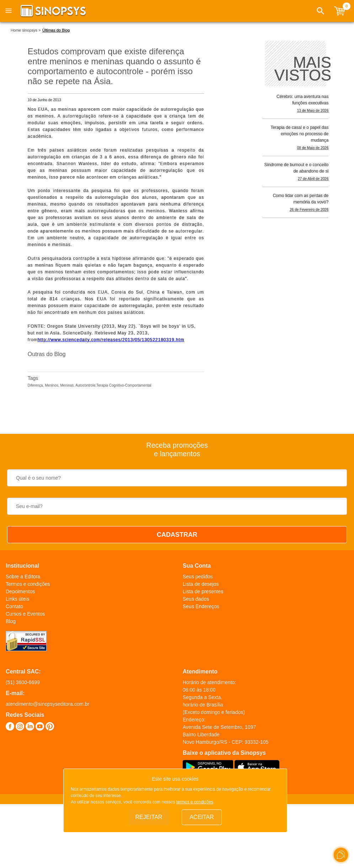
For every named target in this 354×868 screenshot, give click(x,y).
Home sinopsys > (26, 30)
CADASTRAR (177, 535)
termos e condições (195, 802)
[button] (321, 11)
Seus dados (196, 599)
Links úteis (17, 599)
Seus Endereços (201, 606)
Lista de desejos (201, 584)
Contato (14, 606)
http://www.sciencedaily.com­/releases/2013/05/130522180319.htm (111, 340)
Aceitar (202, 817)
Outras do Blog (47, 354)
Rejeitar (149, 817)
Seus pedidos (198, 577)
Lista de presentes (203, 591)
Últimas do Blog (56, 30)
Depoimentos (20, 591)
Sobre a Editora (23, 577)
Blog (11, 621)
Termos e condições (28, 584)
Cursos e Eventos (25, 614)
